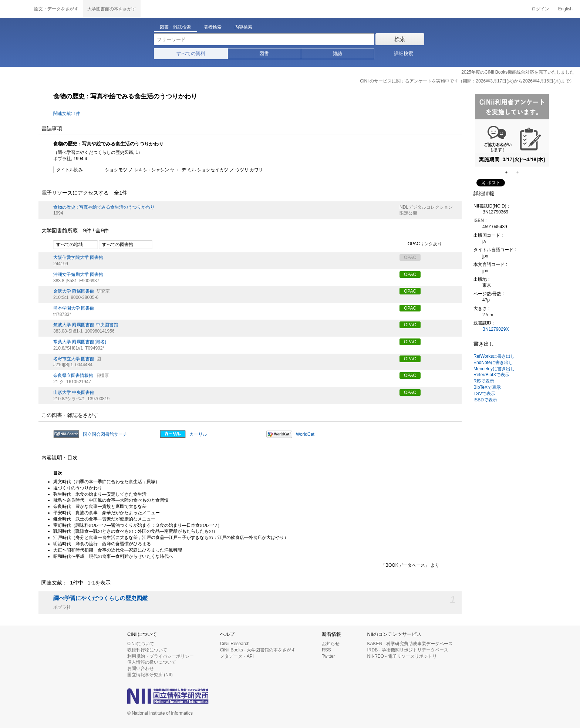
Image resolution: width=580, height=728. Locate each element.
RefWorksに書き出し (494, 356)
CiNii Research (235, 644)
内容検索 (243, 27)
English (565, 9)
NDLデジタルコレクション (426, 207)
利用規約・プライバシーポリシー (161, 656)
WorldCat (305, 434)
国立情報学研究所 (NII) (150, 675)
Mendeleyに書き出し (494, 369)
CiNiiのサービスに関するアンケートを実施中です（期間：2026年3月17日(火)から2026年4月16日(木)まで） (467, 81)
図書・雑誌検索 (175, 27)
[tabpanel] (512, 131)
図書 (264, 53)
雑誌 (337, 53)
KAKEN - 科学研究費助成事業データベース (410, 644)
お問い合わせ (141, 668)
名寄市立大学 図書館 (74, 359)
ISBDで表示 (485, 400)
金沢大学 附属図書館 (74, 291)
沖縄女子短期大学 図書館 (78, 274)
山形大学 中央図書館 (74, 392)
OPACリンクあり (421, 244)
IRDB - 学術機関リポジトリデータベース (408, 650)
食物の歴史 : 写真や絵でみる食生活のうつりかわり (104, 207)
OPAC (410, 274)
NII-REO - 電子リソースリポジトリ (402, 656)
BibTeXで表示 (487, 387)
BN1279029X (495, 329)
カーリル (198, 434)
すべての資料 (191, 53)
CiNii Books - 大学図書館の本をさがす (258, 650)
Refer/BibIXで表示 (491, 375)
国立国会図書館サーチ (105, 434)
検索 (400, 39)
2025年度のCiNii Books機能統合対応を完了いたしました (518, 72)
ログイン (540, 9)
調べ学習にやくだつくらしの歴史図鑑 (100, 598)
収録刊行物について (147, 650)
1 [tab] (509, 172)
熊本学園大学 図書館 (74, 308)
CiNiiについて (141, 644)
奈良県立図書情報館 (73, 375)
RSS (326, 650)
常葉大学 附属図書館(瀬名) (80, 342)
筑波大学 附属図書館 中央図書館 (86, 325)
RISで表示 (484, 381)
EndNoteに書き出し (493, 363)
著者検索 (213, 27)
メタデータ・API (237, 656)
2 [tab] (520, 172)
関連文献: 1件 (67, 114)
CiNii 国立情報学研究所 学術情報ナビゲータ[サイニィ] (15, 9)
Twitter (328, 656)
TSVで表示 (484, 394)
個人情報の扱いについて (152, 662)
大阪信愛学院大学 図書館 (78, 257)
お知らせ (331, 644)
